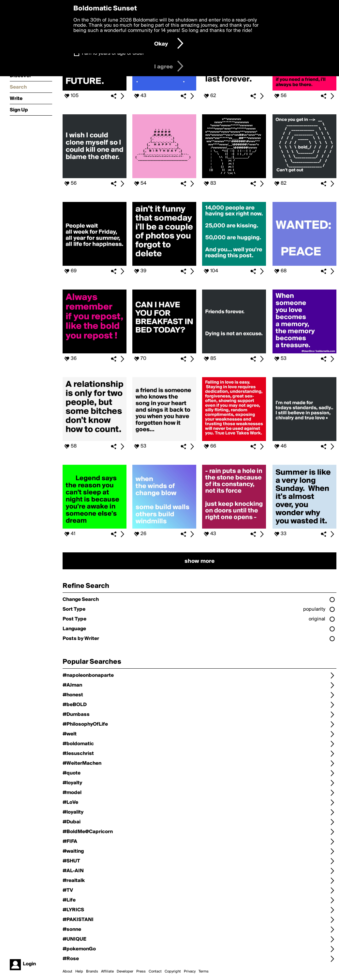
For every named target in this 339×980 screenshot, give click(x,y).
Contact (155, 972)
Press (141, 972)
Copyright (173, 972)
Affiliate (107, 972)
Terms (204, 972)
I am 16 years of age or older (113, 53)
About (67, 972)
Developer (125, 972)
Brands (92, 972)
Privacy (190, 972)
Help (79, 972)
